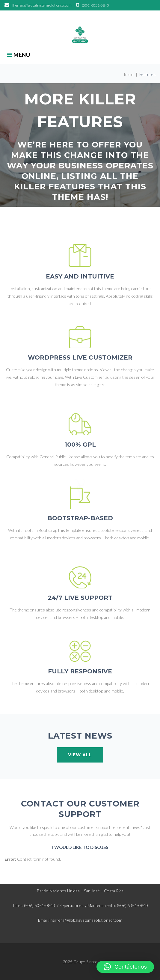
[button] (125, 967)
